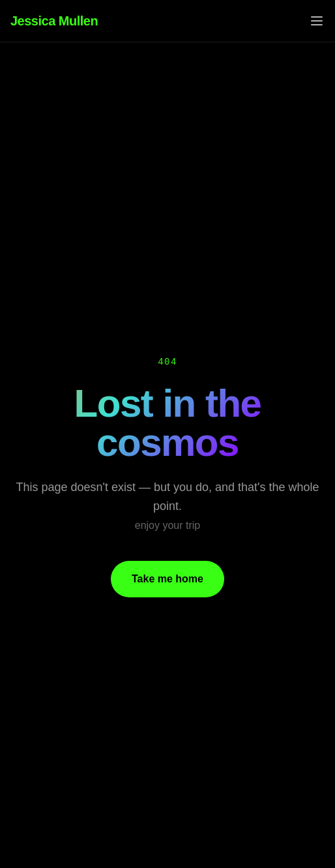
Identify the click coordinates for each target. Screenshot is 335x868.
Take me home (167, 579)
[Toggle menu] (317, 21)
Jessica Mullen (54, 21)
